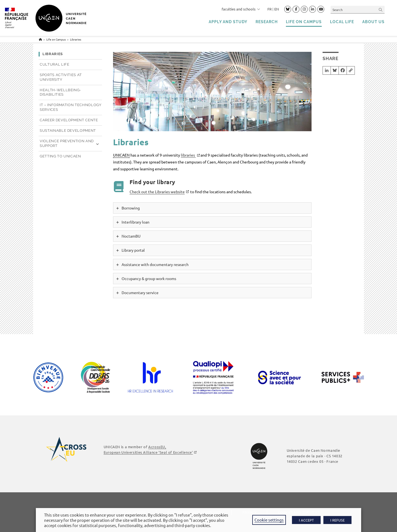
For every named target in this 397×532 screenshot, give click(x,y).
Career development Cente (69, 120)
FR (269, 9)
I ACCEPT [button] (306, 520)
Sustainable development (68, 131)
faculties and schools (241, 9)
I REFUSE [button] (337, 520)
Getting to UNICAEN (60, 156)
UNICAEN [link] (121, 155)
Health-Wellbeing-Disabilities (60, 92)
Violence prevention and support (67, 143)
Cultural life (54, 64)
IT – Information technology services (71, 107)
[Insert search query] (358, 10)
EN (277, 9)
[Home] (40, 39)
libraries (188, 155)
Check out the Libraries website (157, 192)
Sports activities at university (61, 77)
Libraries (76, 39)
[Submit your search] (381, 10)
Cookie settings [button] (269, 520)
